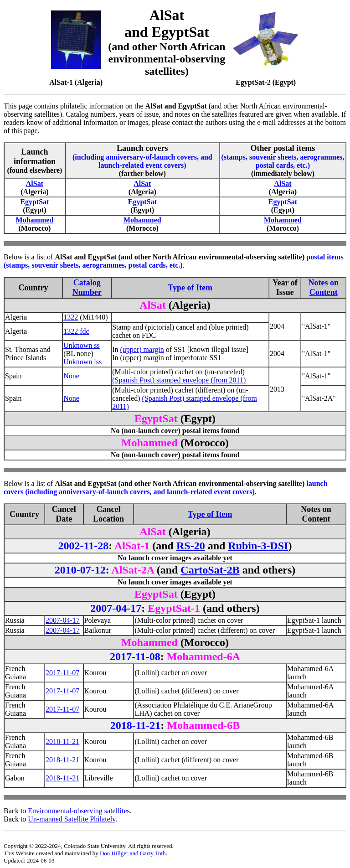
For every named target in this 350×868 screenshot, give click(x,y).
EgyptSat (34, 202)
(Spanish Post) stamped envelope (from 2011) (179, 380)
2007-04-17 (63, 620)
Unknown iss (82, 362)
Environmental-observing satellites (79, 811)
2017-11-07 (62, 673)
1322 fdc (76, 331)
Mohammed (35, 220)
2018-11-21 (62, 741)
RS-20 (191, 546)
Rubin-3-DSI (258, 546)
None (71, 376)
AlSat (35, 183)
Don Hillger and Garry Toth (133, 853)
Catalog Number (87, 287)
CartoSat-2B (210, 570)
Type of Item (190, 288)
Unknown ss (82, 345)
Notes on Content (323, 287)
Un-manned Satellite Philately (72, 819)
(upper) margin (142, 349)
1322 (71, 317)
